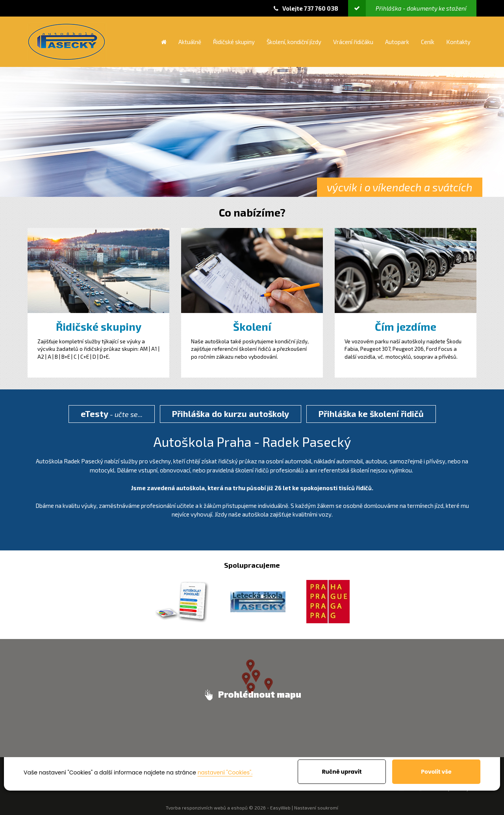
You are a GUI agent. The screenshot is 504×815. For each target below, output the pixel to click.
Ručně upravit (342, 772)
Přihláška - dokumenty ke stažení (407, 8)
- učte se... (112, 413)
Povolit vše (436, 772)
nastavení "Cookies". (225, 772)
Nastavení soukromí (316, 808)
